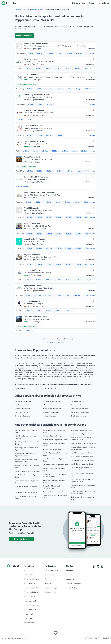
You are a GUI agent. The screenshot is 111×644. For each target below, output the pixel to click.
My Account (28, 614)
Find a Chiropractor (31, 588)
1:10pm (69, 89)
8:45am (59, 218)
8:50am (29, 264)
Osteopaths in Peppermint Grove (82, 430)
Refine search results (24, 36)
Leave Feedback (30, 623)
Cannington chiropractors (79, 405)
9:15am (78, 218)
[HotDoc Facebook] (94, 567)
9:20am (49, 264)
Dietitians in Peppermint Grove (53, 449)
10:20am (40, 53)
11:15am (78, 69)
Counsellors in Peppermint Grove (26, 493)
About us (70, 571)
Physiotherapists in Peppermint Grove (83, 443)
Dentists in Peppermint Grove (53, 436)
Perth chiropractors (21, 412)
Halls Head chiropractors (79, 416)
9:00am (68, 218)
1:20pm (79, 89)
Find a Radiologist (30, 610)
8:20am (29, 136)
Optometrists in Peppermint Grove (54, 492)
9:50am (30, 53)
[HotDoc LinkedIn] (98, 567)
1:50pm (50, 104)
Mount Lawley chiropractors (52, 409)
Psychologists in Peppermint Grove (82, 460)
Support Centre (51, 592)
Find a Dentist (29, 575)
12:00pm (68, 249)
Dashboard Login (51, 588)
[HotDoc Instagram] (102, 567)
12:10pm (84, 151)
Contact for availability (55, 120)
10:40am (49, 136)
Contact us (70, 579)
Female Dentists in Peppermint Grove (27, 471)
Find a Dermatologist (32, 605)
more (92, 53)
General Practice (51, 571)
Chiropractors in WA (37, 10)
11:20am (79, 53)
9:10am (59, 233)
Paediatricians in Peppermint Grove (82, 434)
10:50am (50, 53)
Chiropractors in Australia (22, 10)
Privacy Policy (71, 588)
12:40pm (40, 89)
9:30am (58, 202)
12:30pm (30, 89)
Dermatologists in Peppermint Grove (55, 440)
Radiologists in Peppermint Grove (82, 464)
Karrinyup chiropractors (23, 416)
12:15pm (78, 249)
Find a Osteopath (30, 601)
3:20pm (69, 171)
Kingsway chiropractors (78, 401)
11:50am (40, 171)
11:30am (59, 136)
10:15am (39, 69)
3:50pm (78, 280)
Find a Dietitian (29, 597)
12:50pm (50, 89)
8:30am (49, 218)
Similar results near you (55, 342)
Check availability (55, 187)
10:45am (59, 69)
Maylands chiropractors (23, 409)
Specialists (49, 584)
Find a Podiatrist (30, 584)
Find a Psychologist (31, 592)
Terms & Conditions (74, 584)
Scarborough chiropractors (52, 401)
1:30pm (40, 104)
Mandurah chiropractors (23, 405)
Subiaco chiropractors (50, 405)
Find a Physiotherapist (32, 579)
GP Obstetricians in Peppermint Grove (55, 465)
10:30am (49, 69)
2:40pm (59, 171)
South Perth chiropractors (79, 409)
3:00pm (59, 311)
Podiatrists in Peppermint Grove (81, 453)
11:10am (69, 53)
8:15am (39, 218)
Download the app (21, 539)
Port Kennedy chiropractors (80, 412)
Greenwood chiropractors (23, 401)
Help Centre (28, 618)
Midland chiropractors (50, 416)
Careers (69, 575)
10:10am (77, 202)
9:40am (78, 233)
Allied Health (50, 575)
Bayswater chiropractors (51, 412)
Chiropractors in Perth (22, 388)
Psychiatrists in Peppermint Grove (82, 457)
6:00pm (68, 311)
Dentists (48, 579)
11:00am (59, 53)
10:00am (29, 69)
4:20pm (79, 171)
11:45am (59, 249)
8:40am (48, 202)
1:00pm (59, 89)
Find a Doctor (29, 571)
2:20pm (50, 171)
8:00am (29, 202)
